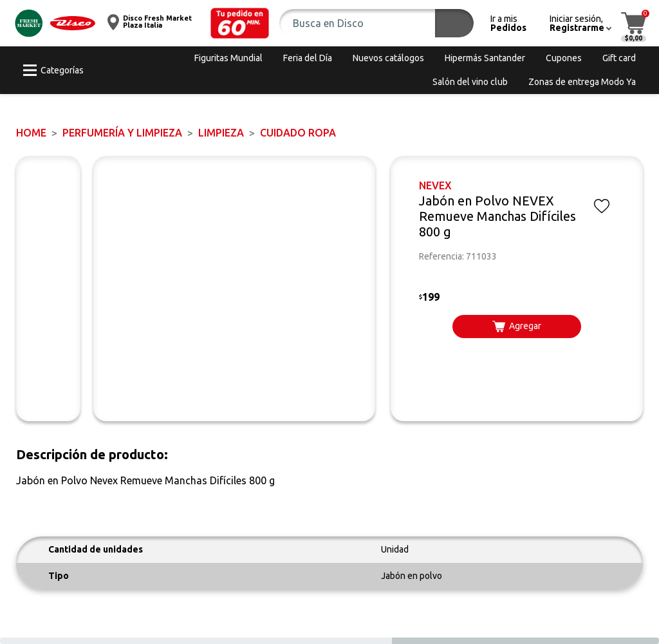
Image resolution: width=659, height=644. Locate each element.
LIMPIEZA (221, 133)
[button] (240, 23)
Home (31, 133)
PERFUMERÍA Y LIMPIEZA (122, 133)
